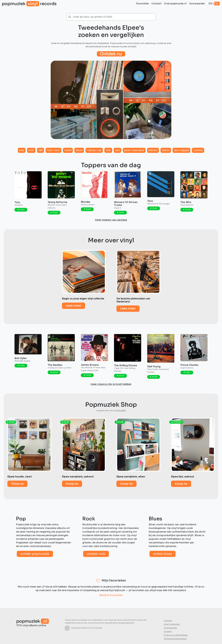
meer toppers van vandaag (111, 220)
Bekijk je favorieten (111, 595)
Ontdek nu (111, 54)
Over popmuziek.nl (175, 4)
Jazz (117, 150)
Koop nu (17, 484)
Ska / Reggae (181, 150)
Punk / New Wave (134, 150)
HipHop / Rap (94, 150)
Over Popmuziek (172, 624)
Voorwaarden (197, 4)
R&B (40, 150)
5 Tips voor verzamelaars (176, 635)
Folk (108, 150)
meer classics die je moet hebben (111, 384)
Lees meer (74, 306)
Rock (31, 150)
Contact (156, 4)
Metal (68, 150)
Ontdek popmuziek (35, 554)
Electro (153, 150)
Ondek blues (163, 554)
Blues (79, 150)
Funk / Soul (53, 150)
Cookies (168, 631)
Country (198, 150)
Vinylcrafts (120, 411)
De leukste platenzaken (175, 639)
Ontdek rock (96, 554)
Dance (166, 150)
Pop (22, 150)
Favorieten (143, 4)
